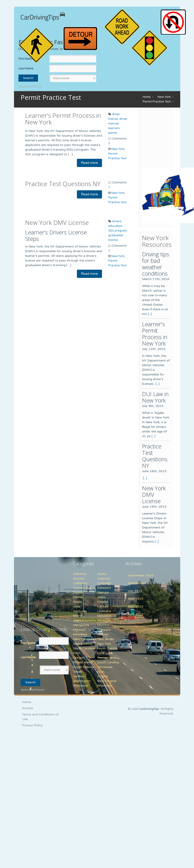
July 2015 (135, 591)
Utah (101, 672)
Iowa (77, 606)
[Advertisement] (48, 589)
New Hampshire (85, 639)
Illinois (78, 602)
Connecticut (82, 588)
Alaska (102, 574)
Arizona (79, 578)
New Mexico (82, 644)
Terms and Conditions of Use (40, 717)
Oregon (79, 658)
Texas (77, 672)
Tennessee (105, 667)
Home (147, 97)
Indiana (102, 602)
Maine (78, 616)
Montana (104, 630)
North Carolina (84, 648)
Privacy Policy (32, 725)
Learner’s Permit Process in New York (63, 119)
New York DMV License (57, 222)
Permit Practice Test (157, 102)
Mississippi (105, 625)
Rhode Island (83, 662)
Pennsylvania (107, 658)
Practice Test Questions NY (63, 184)
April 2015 (136, 614)
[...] (150, 314)
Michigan (104, 620)
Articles (28, 708)
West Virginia (107, 681)
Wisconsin (81, 686)
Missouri (79, 630)
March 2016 (137, 583)
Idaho (101, 597)
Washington (82, 681)
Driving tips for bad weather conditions (156, 264)
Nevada (103, 634)
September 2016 (141, 575)
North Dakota (107, 648)
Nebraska (80, 634)
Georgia (103, 592)
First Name (28, 643)
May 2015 (136, 606)
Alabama (80, 574)
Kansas (102, 606)
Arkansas (104, 578)
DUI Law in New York (155, 397)
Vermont (80, 676)
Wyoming (104, 686)
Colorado (104, 583)
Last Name (26, 69)
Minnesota (81, 625)
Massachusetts (84, 620)
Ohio (77, 653)
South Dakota (83, 667)
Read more (89, 163)
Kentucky (80, 611)
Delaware (104, 588)
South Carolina (108, 662)
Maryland (104, 616)
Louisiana (104, 611)
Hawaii (78, 597)
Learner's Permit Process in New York (155, 334)
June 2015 (136, 599)
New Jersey (106, 639)
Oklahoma (105, 653)
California (80, 583)
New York (164, 97)
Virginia (103, 676)
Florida (78, 592)
